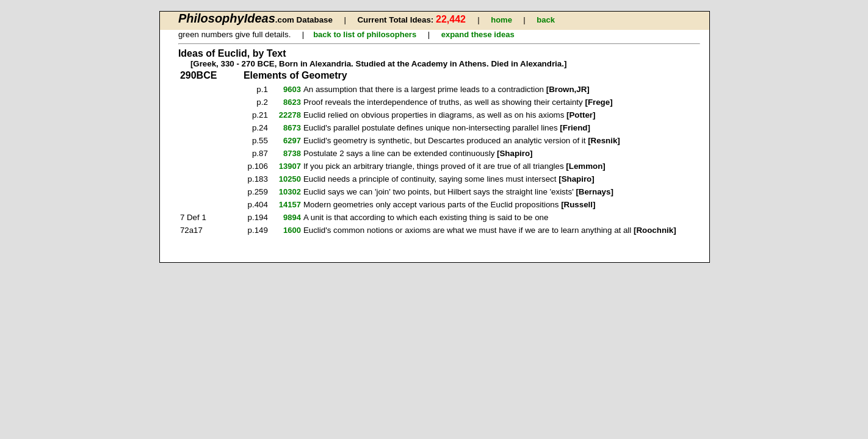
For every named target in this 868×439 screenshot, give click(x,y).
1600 (292, 230)
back (546, 20)
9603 (292, 89)
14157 (290, 205)
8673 (292, 128)
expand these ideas (478, 34)
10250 (290, 179)
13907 (290, 166)
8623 (292, 102)
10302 (290, 192)
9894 (292, 217)
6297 (292, 141)
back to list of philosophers (365, 34)
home (501, 20)
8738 (292, 153)
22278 (290, 115)
